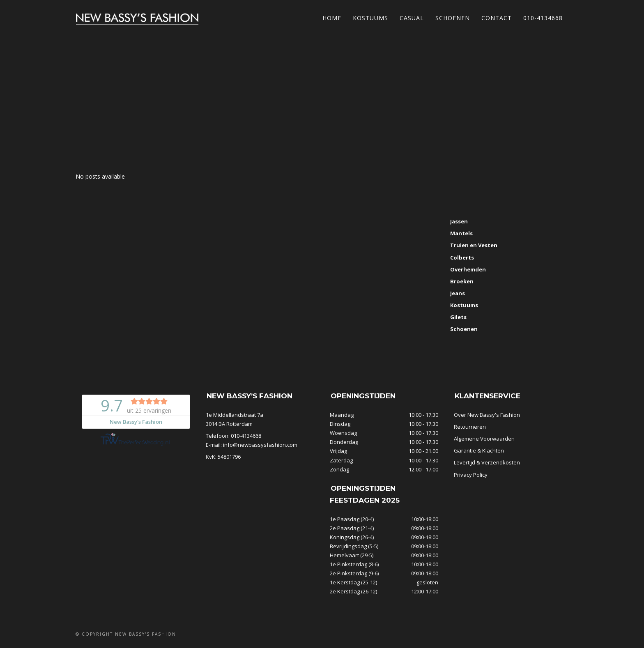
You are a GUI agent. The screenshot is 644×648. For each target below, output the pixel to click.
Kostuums (370, 18)
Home (332, 18)
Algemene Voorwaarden (484, 439)
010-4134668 (543, 18)
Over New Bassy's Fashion (487, 415)
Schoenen (453, 18)
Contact (497, 18)
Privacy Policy (471, 475)
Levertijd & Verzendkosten (487, 462)
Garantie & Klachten (479, 450)
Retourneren (470, 427)
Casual (412, 18)
